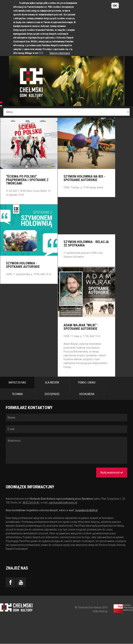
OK (115, 6)
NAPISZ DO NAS (17, 383)
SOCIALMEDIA (87, 394)
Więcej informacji (60, 53)
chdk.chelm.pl (100, 611)
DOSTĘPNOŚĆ (52, 394)
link (41, 53)
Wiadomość (66, 450)
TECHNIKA (17, 394)
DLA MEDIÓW (52, 383)
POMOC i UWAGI (87, 383)
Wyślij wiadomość (112, 473)
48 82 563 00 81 (31, 503)
